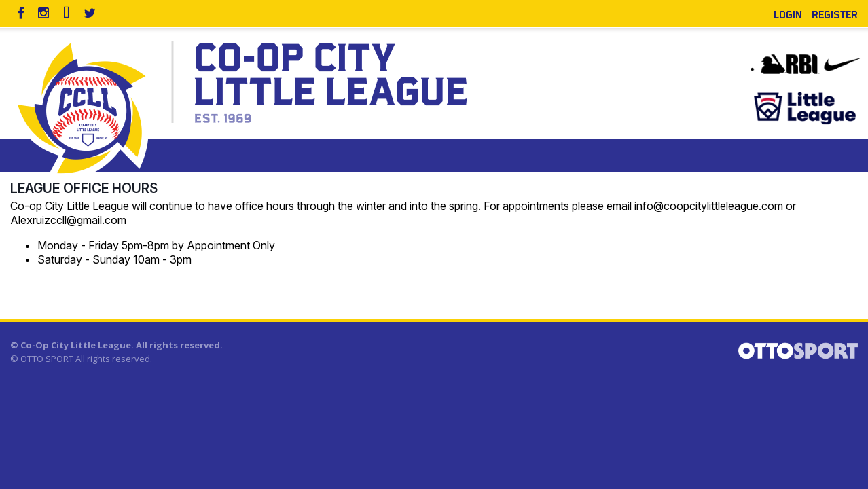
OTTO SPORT (47, 359)
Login (788, 14)
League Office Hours (84, 188)
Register (835, 14)
